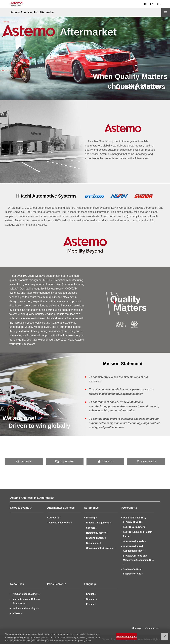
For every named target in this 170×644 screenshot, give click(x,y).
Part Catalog (108, 462)
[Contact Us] (152, 4)
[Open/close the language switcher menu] (145, 4)
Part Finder (26, 462)
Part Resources (67, 462)
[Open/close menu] (166, 12)
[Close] (165, 638)
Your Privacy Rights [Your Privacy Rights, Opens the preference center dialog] (126, 638)
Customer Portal (149, 462)
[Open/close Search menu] (158, 4)
